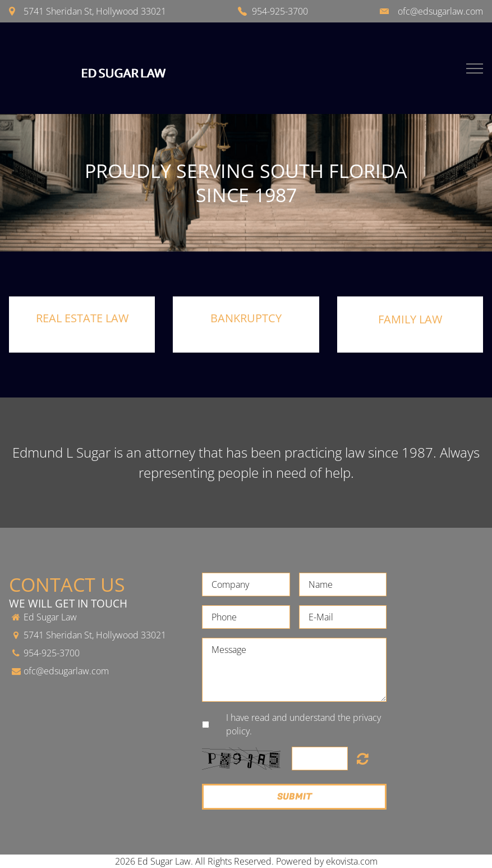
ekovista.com (352, 861)
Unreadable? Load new (363, 759)
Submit (295, 797)
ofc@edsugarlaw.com (440, 11)
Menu (475, 68)
